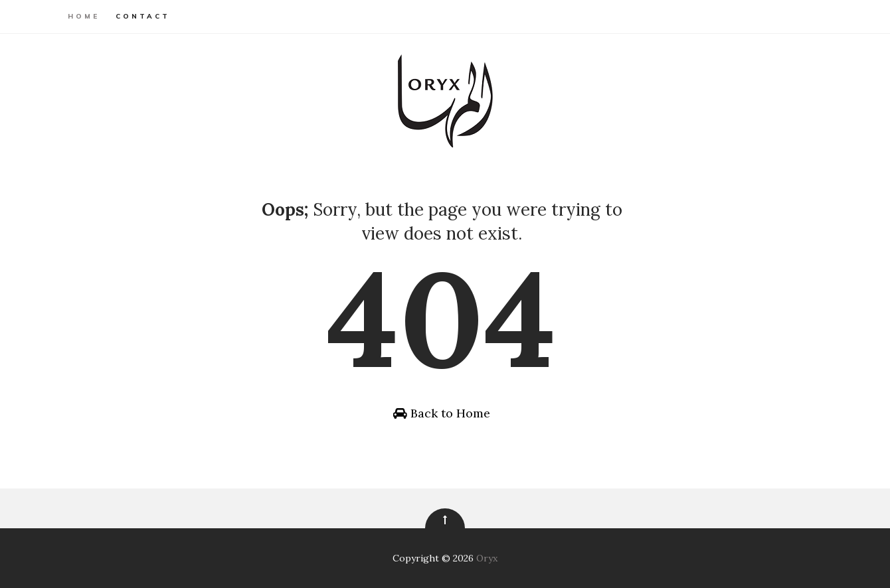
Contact (143, 16)
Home (84, 16)
